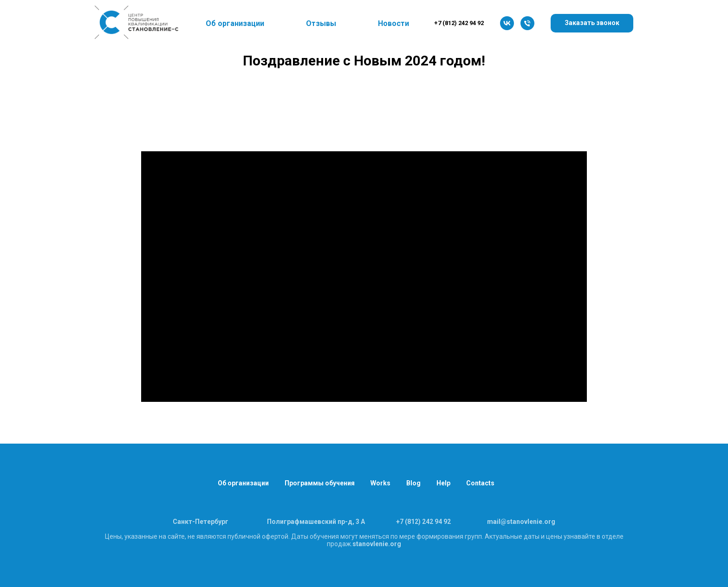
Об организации (243, 483)
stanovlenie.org (377, 544)
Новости (393, 23)
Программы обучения (320, 483)
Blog (413, 483)
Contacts (480, 483)
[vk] (507, 23)
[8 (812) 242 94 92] (527, 23)
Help (443, 483)
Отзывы (321, 23)
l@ (503, 522)
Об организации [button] (235, 23)
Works (380, 483)
